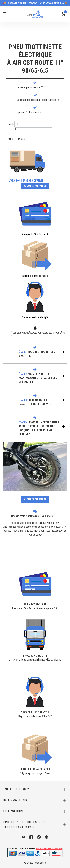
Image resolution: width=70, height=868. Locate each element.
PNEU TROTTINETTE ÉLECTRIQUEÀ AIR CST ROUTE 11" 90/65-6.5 (35, 59)
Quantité (10, 124)
